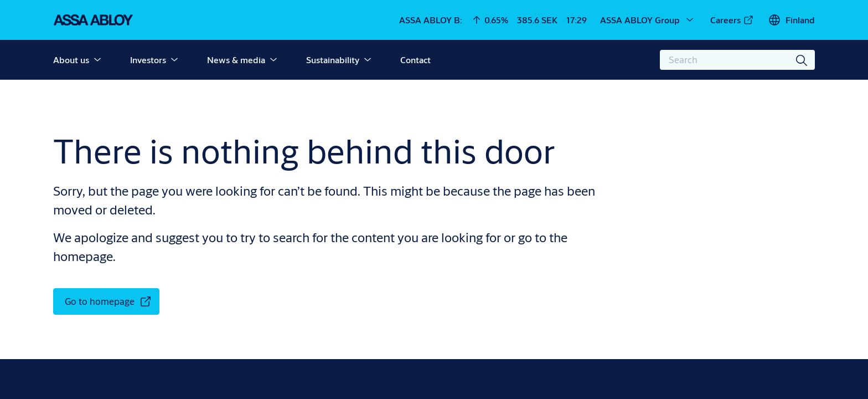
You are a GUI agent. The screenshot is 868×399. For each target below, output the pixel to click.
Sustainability (333, 60)
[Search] (802, 60)
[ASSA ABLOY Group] (648, 20)
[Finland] (791, 20)
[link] (732, 20)
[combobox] (737, 60)
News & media (236, 60)
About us (71, 60)
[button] (97, 60)
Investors (148, 60)
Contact (415, 60)
